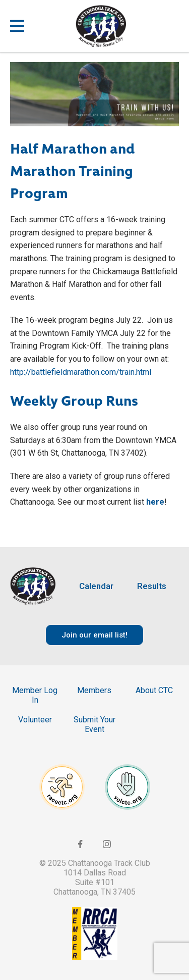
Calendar (96, 586)
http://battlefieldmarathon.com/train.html (81, 372)
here (155, 502)
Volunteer (35, 720)
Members (94, 690)
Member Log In (35, 695)
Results (152, 586)
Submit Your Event (94, 724)
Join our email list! (94, 635)
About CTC (154, 690)
